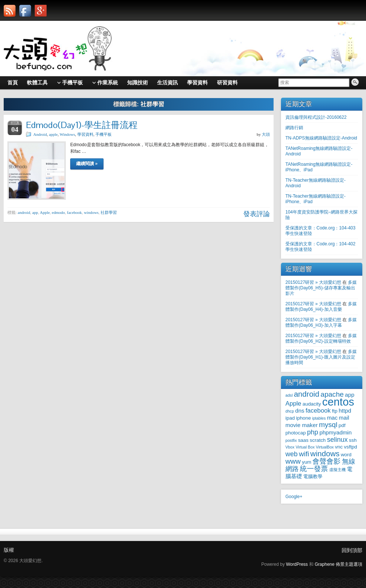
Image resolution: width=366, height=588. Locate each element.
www (293, 461)
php (313, 432)
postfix (291, 440)
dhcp (290, 411)
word (346, 455)
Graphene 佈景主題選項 (338, 564)
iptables (319, 418)
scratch (318, 440)
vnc (339, 447)
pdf (342, 425)
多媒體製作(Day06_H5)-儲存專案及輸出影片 (321, 288)
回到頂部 (352, 550)
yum (307, 462)
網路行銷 (294, 128)
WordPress (297, 564)
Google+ (294, 497)
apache (332, 394)
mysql (328, 425)
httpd (345, 411)
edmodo (58, 212)
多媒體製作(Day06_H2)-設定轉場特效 (321, 338)
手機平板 (104, 134)
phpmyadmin (335, 432)
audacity (312, 404)
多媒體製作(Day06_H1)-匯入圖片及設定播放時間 (321, 357)
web (292, 454)
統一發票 (314, 469)
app (35, 212)
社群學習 (109, 212)
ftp (335, 411)
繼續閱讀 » (87, 164)
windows (91, 212)
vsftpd (350, 447)
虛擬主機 (338, 470)
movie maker (301, 425)
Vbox (290, 447)
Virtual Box (305, 447)
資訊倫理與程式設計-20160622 (316, 117)
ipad (290, 418)
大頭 (266, 134)
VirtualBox (325, 447)
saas (303, 440)
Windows (67, 134)
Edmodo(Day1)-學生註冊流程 (82, 125)
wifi (304, 454)
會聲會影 (326, 461)
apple (53, 134)
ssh (353, 440)
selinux (337, 440)
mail (344, 418)
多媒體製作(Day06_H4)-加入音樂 (321, 307)
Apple (45, 212)
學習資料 (85, 134)
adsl (289, 395)
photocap (296, 433)
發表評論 (257, 214)
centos (338, 402)
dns (300, 411)
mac (332, 418)
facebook (74, 212)
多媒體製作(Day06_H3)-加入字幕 (321, 322)
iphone (304, 418)
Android (40, 134)
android (24, 212)
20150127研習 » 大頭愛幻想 (313, 282)
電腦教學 (313, 476)
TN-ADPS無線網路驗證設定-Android (321, 138)
